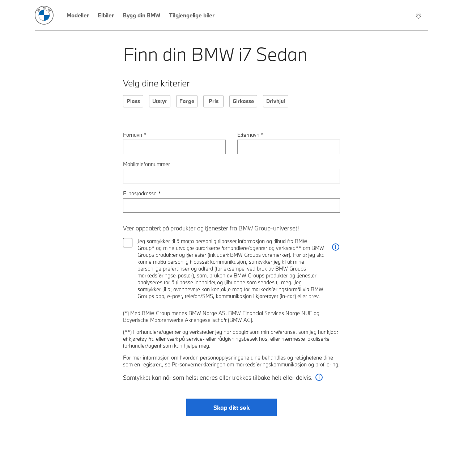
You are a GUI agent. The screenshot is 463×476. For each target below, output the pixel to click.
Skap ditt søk (231, 407)
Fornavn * (135, 135)
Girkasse (243, 101)
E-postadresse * (142, 193)
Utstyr (160, 101)
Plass (133, 101)
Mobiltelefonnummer (146, 164)
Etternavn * (250, 135)
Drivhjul (276, 101)
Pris (214, 101)
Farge (187, 101)
